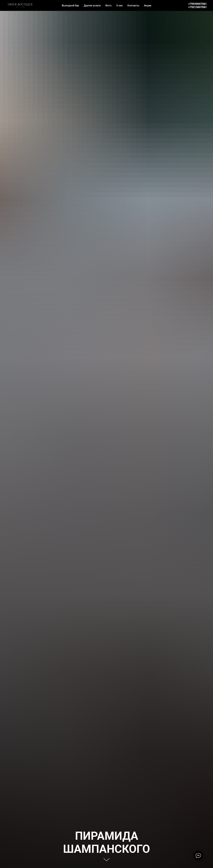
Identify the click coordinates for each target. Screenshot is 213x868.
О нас (120, 6)
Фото (108, 6)
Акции (148, 6)
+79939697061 (197, 4)
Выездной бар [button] (70, 6)
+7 (190, 7)
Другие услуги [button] (92, 6)
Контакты (133, 6)
